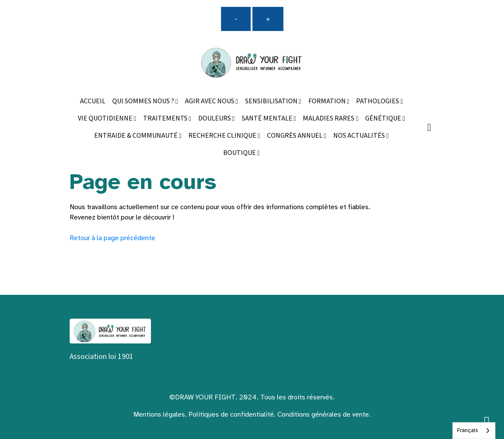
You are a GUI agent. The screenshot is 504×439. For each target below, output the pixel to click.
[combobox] (474, 431)
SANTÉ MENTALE (268, 119)
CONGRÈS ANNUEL (295, 136)
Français (467, 430)
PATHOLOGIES (378, 101)
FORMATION (328, 101)
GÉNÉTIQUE (384, 119)
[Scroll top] (487, 422)
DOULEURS (215, 119)
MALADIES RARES (329, 119)
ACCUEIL (93, 101)
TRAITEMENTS (166, 119)
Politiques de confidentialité (231, 414)
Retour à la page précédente (112, 238)
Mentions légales (159, 414)
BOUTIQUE (240, 153)
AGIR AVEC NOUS (210, 101)
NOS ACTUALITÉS (360, 136)
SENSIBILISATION (272, 101)
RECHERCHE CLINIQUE (223, 136)
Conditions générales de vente (323, 414)
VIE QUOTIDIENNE (106, 119)
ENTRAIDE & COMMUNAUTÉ (137, 136)
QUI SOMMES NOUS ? (144, 101)
